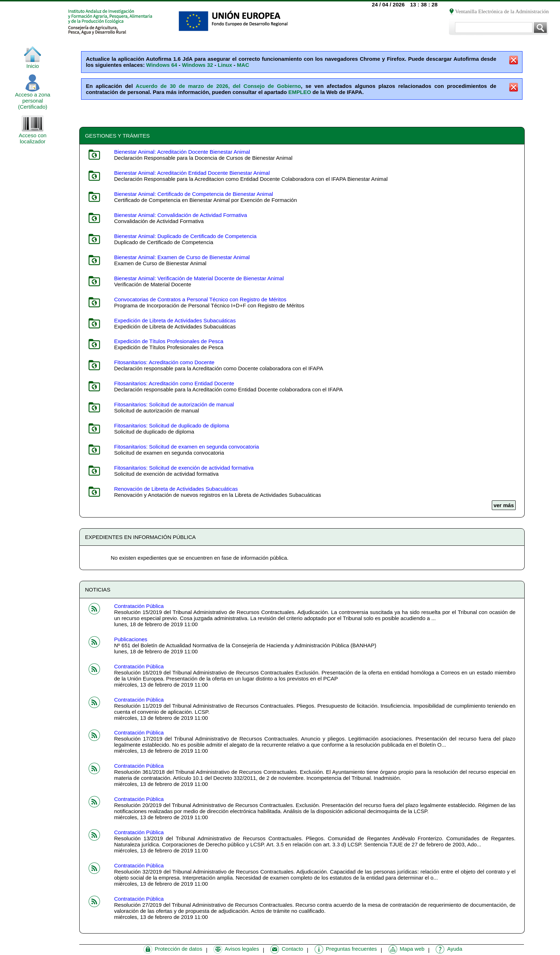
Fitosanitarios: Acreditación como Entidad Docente (174, 383)
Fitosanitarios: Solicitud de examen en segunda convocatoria (186, 447)
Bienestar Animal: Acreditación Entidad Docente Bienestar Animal (192, 173)
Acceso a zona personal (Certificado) (33, 98)
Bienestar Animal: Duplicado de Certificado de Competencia (185, 236)
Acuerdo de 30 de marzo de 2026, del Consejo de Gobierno (218, 86)
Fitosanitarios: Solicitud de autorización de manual (174, 404)
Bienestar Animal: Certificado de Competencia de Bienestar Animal (193, 194)
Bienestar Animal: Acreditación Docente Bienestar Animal (182, 152)
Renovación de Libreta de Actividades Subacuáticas (176, 489)
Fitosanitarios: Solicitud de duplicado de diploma (171, 425)
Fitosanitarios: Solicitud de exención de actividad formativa (184, 468)
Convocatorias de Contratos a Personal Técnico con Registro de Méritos (200, 299)
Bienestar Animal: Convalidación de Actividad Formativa (180, 215)
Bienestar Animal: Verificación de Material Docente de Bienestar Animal (199, 278)
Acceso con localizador (32, 136)
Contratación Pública (139, 606)
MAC (243, 65)
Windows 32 (198, 65)
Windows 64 (162, 65)
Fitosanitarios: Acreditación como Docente (164, 362)
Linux (225, 65)
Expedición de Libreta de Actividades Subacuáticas (175, 320)
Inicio (32, 63)
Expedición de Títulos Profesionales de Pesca (169, 341)
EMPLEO (300, 92)
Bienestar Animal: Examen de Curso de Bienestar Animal (182, 257)
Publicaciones (131, 639)
